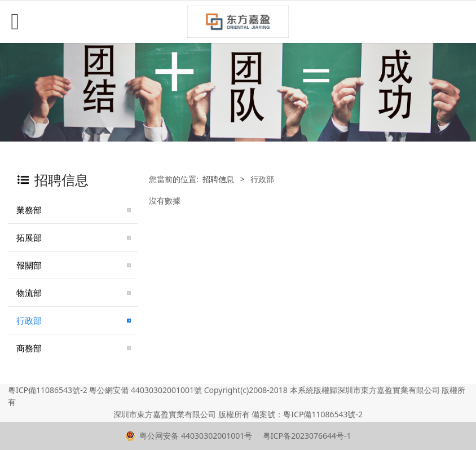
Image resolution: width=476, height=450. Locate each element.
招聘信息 (218, 179)
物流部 (29, 293)
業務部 (29, 210)
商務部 (29, 348)
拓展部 (29, 237)
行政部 (29, 320)
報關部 (29, 265)
